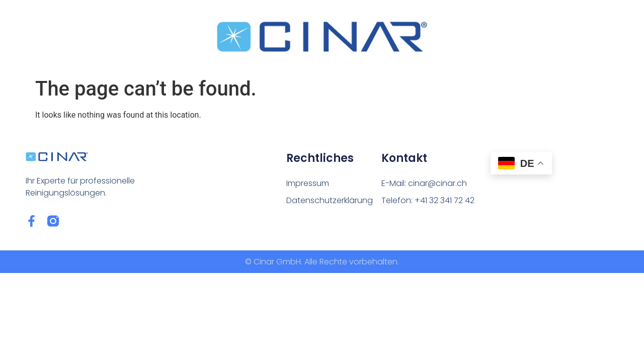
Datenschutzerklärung (330, 200)
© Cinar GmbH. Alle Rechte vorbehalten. (322, 262)
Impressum (308, 183)
